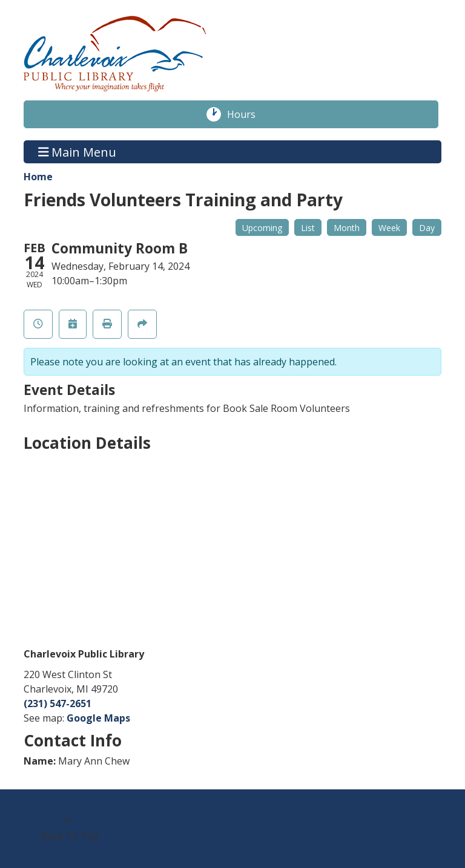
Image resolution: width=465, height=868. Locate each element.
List (308, 228)
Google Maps (98, 718)
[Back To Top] (67, 829)
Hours (248, 114)
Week (389, 228)
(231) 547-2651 (58, 703)
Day (427, 228)
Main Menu (77, 152)
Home (38, 177)
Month (347, 228)
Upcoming (262, 228)
